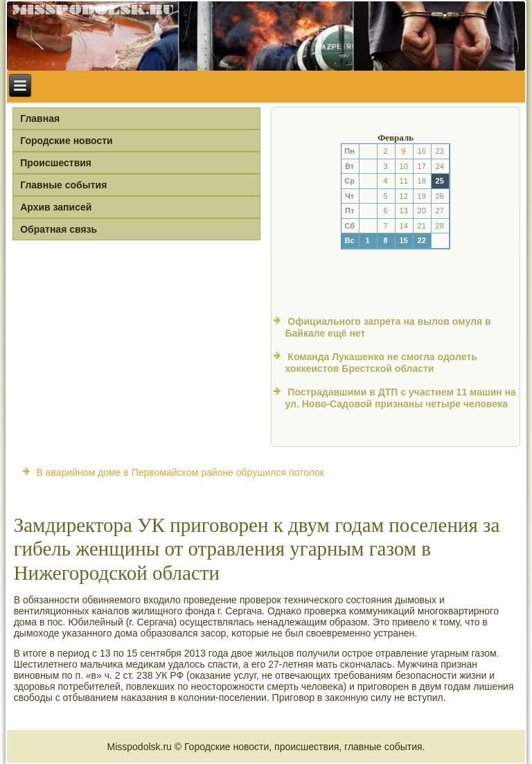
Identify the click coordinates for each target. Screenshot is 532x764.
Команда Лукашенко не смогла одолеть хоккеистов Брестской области (381, 363)
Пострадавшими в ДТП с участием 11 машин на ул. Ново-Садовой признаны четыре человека (400, 398)
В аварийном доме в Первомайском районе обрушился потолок (180, 472)
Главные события (63, 185)
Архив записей (56, 207)
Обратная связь (59, 229)
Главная (40, 118)
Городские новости (66, 141)
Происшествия (56, 163)
